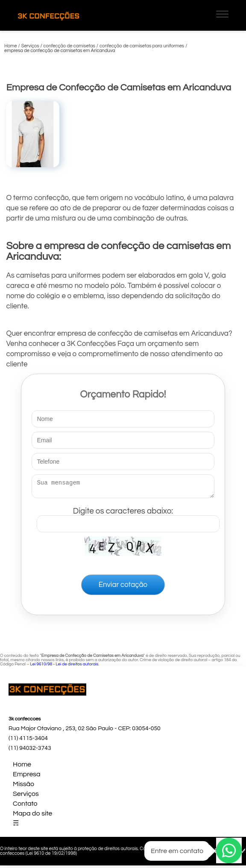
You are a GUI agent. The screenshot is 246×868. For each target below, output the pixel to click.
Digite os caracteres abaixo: (128, 518)
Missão (23, 787)
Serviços (26, 796)
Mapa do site (32, 816)
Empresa (27, 777)
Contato (25, 806)
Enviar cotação (123, 587)
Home (22, 767)
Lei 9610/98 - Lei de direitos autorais (64, 667)
